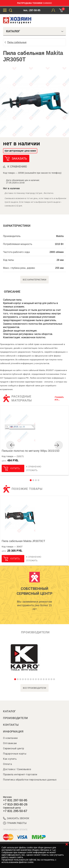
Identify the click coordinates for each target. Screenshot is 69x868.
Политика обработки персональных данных (30, 780)
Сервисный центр (14, 748)
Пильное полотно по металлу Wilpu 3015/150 (31, 451)
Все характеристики (35, 280)
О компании (10, 738)
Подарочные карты (15, 754)
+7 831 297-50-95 (15, 800)
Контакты (11, 725)
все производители (35, 688)
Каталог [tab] (35, 31)
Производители (15, 718)
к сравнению (17, 167)
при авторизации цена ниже (20, 151)
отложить (32, 470)
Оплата (7, 764)
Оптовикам (10, 743)
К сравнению (34, 467)
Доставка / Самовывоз (17, 769)
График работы (15, 823)
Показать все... (59, 398)
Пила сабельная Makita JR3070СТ (23, 541)
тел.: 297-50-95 (32, 10)
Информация (13, 732)
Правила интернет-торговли (20, 774)
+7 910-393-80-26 (15, 804)
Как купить (10, 759)
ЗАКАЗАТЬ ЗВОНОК (16, 818)
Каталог (9, 711)
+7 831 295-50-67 (15, 811)
